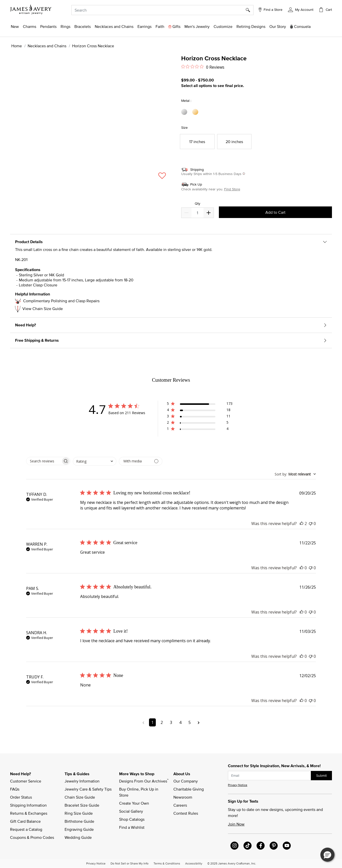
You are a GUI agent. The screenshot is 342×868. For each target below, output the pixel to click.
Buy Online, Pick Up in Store (139, 792)
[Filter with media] (141, 461)
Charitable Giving (189, 789)
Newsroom (183, 797)
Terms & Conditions (167, 863)
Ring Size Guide (79, 813)
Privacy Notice (238, 785)
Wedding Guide (78, 837)
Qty (198, 204)
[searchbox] (44, 461)
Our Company (186, 781)
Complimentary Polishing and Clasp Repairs (61, 301)
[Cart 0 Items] (325, 10)
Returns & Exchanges (29, 813)
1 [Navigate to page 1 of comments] (152, 722)
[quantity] (197, 213)
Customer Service (26, 781)
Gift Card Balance (25, 821)
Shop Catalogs (132, 819)
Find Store (232, 189)
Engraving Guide (79, 829)
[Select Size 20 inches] (234, 142)
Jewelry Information (82, 781)
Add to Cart (275, 212)
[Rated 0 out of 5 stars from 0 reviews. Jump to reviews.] (203, 67)
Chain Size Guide (80, 797)
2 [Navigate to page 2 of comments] (162, 722)
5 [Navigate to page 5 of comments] (190, 722)
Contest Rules (186, 813)
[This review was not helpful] (311, 524)
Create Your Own (134, 803)
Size (184, 127)
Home (17, 46)
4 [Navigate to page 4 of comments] (180, 722)
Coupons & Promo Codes (32, 837)
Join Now (236, 824)
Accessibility (194, 863)
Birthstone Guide (79, 821)
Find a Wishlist (132, 827)
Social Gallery (131, 811)
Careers (180, 805)
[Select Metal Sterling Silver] (185, 112)
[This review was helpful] (302, 524)
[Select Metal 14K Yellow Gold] (196, 112)
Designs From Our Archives (144, 781)
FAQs (15, 789)
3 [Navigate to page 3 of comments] (171, 722)
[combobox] (162, 10)
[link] (251, 26)
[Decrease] (209, 213)
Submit (321, 775)
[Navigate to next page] (199, 722)
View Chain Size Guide (43, 309)
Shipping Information (28, 805)
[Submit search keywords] (250, 10)
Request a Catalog (26, 829)
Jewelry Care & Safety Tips (88, 789)
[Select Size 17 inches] (197, 142)
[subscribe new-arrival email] (270, 776)
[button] (301, 9)
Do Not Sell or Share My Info (130, 863)
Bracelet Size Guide (82, 805)
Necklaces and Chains (47, 46)
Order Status (21, 797)
